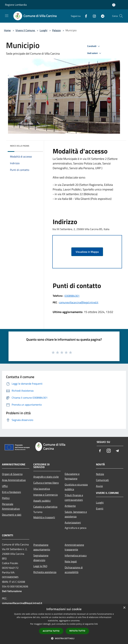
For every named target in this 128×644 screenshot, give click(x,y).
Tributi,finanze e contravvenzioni (74, 497)
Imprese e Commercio (45, 495)
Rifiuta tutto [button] (77, 631)
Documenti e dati (12, 515)
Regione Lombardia (16, 5)
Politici (6, 498)
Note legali (71, 561)
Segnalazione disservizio (41, 558)
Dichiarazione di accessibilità (74, 570)
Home (7, 30)
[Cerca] (121, 16)
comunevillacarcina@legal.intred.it (79, 302)
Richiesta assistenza (45, 572)
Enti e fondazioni (11, 492)
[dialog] (64, 624)
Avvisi (99, 486)
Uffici (5, 486)
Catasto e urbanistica (45, 507)
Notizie (100, 474)
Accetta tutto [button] (51, 631)
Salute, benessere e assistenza (76, 514)
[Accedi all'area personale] (114, 5)
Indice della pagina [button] (20, 146)
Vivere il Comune (25, 30)
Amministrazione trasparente (74, 547)
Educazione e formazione (72, 476)
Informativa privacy (76, 555)
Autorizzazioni (73, 522)
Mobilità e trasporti (44, 517)
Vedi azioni (95, 53)
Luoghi (43, 30)
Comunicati (102, 480)
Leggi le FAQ (40, 566)
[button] (64, 638)
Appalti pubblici (42, 501)
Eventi (100, 508)
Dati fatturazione (12, 591)
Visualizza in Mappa (87, 252)
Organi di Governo (12, 474)
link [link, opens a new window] (96, 624)
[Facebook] (85, 16)
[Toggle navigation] (7, 16)
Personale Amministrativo (11, 506)
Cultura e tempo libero (46, 483)
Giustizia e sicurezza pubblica (76, 487)
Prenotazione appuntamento (42, 547)
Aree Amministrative (14, 480)
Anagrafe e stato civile (46, 477)
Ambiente (70, 506)
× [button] (124, 608)
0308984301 (72, 296)
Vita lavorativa (42, 489)
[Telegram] (101, 16)
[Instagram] (93, 16)
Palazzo (56, 30)
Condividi (94, 46)
